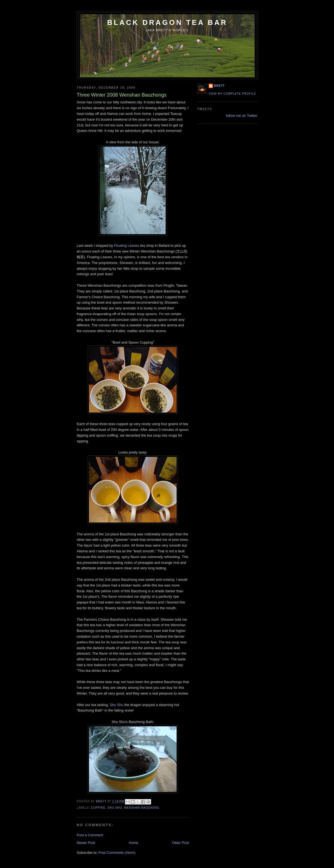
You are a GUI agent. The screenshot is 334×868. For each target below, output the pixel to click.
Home (134, 843)
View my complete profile (232, 94)
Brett (219, 86)
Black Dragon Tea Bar (167, 22)
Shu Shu (117, 705)
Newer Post (86, 843)
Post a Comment (90, 835)
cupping (98, 808)
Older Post (181, 843)
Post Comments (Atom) (117, 853)
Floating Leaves (127, 246)
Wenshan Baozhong (142, 808)
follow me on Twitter (242, 116)
